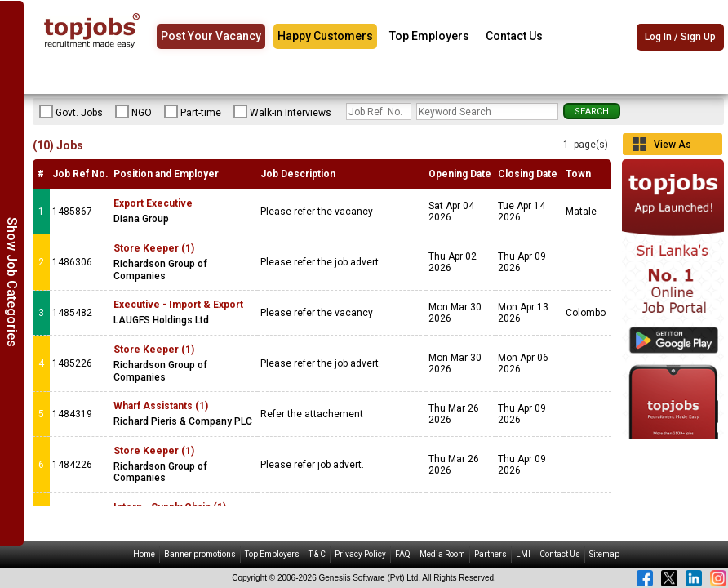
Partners (491, 554)
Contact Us (514, 36)
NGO (133, 112)
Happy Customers (325, 36)
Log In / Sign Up (680, 37)
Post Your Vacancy (211, 36)
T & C (317, 554)
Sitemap (604, 554)
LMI (523, 554)
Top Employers (429, 36)
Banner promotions (200, 554)
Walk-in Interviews (282, 112)
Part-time (193, 112)
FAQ (403, 554)
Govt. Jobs (71, 112)
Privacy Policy (360, 554)
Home (144, 554)
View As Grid (673, 147)
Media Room (442, 554)
